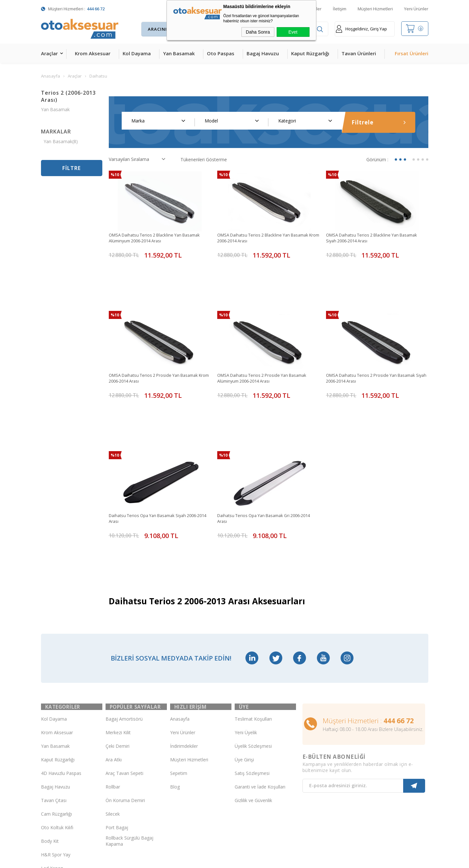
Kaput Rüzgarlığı (310, 53)
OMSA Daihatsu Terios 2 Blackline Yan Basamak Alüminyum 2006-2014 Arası (159, 238)
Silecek (113, 734)
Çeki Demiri (117, 666)
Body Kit (50, 761)
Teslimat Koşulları (253, 639)
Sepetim (179, 693)
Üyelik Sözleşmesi (253, 666)
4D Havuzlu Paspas (61, 693)
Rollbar (113, 707)
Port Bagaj (117, 747)
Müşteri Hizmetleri (375, 9)
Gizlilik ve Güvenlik (253, 720)
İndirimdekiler (184, 666)
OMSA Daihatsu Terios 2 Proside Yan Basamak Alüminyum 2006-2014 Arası (267, 350)
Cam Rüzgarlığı (56, 734)
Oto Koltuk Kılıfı (57, 747)
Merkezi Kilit (118, 652)
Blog (175, 707)
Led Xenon (52, 788)
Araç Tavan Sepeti (124, 693)
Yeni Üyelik (246, 652)
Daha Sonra (258, 32)
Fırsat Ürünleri (412, 53)
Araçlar (49, 53)
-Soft (201, 860)
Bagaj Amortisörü (124, 639)
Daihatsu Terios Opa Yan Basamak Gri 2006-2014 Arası (264, 462)
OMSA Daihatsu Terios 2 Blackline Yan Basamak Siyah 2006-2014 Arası (377, 238)
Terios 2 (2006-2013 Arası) (68, 96)
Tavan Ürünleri (359, 53)
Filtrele (379, 122)
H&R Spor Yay (56, 774)
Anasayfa (180, 639)
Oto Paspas (221, 53)
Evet (293, 32)
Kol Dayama (137, 53)
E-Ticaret (216, 860)
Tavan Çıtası (54, 720)
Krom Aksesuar (93, 53)
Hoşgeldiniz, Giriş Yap (361, 29)
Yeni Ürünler (416, 9)
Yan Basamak (179, 53)
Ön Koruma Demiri (125, 720)
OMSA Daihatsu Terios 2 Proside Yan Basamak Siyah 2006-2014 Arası (375, 350)
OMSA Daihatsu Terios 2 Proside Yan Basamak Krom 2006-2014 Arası (158, 350)
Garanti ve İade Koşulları (260, 707)
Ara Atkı (114, 679)
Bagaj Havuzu (263, 53)
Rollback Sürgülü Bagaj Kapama (129, 761)
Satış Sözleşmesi (252, 693)
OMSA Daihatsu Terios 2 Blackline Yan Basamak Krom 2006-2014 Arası (268, 238)
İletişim (340, 9)
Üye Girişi (244, 679)
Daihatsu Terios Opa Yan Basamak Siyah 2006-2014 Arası (158, 462)
